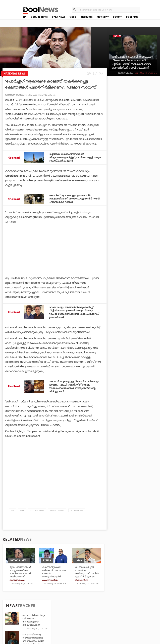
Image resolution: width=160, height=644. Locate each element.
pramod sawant (57, 514)
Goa (22, 514)
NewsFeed (105, 619)
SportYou (80, 619)
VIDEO (73, 17)
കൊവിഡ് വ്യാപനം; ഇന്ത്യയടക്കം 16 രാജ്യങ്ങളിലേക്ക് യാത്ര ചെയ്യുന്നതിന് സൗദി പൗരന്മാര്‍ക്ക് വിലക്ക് (72, 199)
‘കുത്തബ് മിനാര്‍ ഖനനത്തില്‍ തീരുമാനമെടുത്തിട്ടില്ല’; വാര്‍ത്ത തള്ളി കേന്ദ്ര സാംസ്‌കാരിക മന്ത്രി (73, 157)
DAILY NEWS (59, 17)
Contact (23, 624)
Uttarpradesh (77, 514)
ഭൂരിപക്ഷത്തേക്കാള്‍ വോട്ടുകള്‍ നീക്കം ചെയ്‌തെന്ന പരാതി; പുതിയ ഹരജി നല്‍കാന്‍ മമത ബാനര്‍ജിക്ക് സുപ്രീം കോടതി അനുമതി (132, 64)
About (22, 606)
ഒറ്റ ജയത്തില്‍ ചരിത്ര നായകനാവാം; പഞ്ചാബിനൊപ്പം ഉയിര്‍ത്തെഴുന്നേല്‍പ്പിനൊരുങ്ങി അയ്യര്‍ (140, 234)
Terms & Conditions (31, 619)
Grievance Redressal (32, 628)
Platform (105, 610)
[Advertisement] (55, 259)
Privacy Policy (28, 615)
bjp (13, 514)
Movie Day (105, 614)
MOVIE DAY (103, 17)
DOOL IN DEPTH (39, 17)
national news (37, 514)
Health (54, 619)
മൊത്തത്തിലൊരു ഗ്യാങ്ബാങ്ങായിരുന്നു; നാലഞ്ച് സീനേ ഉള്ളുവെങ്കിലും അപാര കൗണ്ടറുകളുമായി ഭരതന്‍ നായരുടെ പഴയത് (141, 124)
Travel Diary (82, 610)
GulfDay (80, 623)
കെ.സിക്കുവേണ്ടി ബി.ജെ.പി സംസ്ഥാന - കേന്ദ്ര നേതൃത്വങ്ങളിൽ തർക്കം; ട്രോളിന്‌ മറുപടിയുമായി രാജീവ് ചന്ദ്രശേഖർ (54, 579)
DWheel (55, 614)
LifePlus (80, 614)
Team (21, 611)
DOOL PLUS (132, 17)
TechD (54, 610)
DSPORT (117, 17)
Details (55, 623)
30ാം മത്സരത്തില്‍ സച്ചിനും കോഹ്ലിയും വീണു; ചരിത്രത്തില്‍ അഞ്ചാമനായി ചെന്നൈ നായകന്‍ (140, 196)
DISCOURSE (86, 17)
